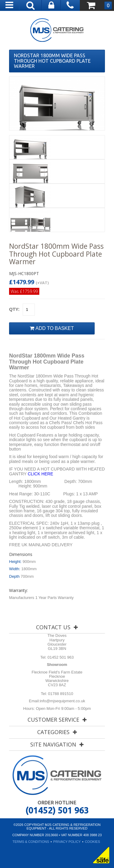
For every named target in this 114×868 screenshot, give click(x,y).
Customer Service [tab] (53, 720)
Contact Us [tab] (53, 627)
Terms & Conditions (31, 842)
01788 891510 (60, 694)
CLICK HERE (41, 474)
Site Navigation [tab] (53, 744)
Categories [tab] (53, 732)
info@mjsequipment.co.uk (63, 701)
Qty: (14, 309)
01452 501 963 (60, 657)
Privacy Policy (67, 842)
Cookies (93, 842)
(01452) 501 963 (57, 810)
